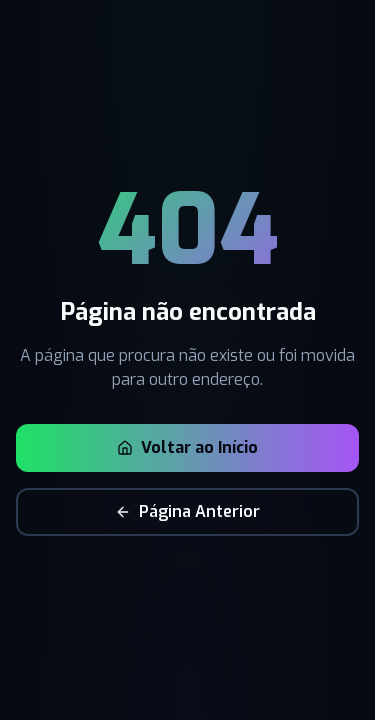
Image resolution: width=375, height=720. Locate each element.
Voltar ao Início (187, 447)
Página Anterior (187, 511)
